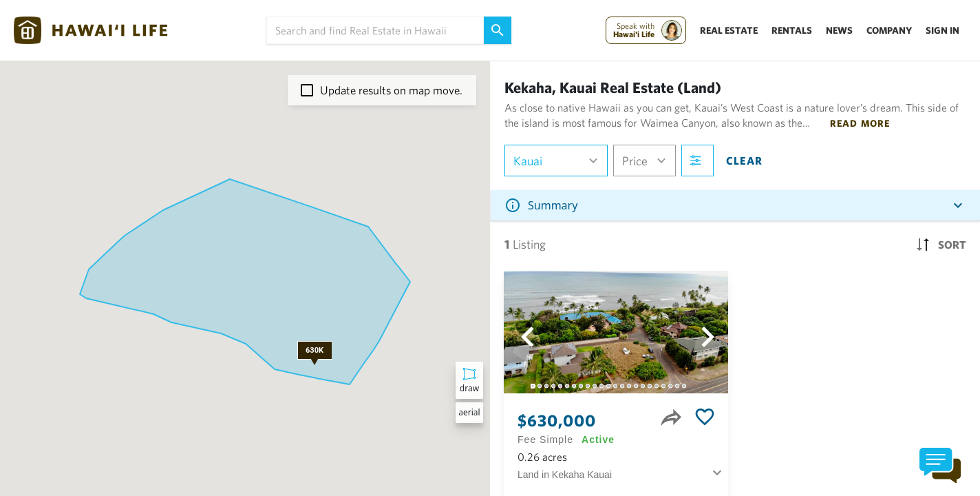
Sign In (942, 30)
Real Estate (729, 30)
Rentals (792, 30)
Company (889, 30)
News (839, 30)
